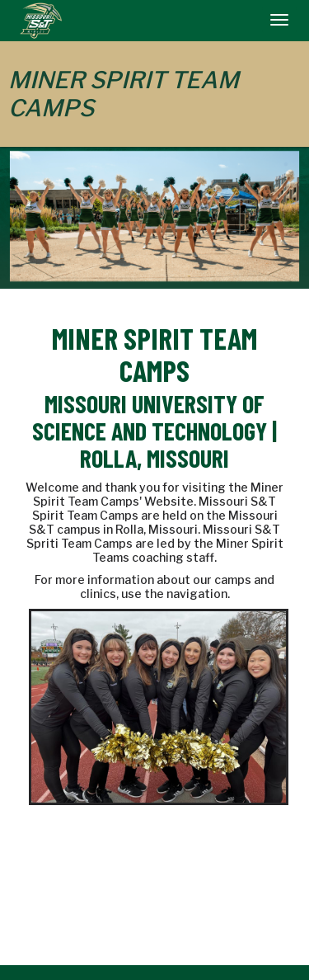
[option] (154, 216)
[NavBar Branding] (41, 21)
